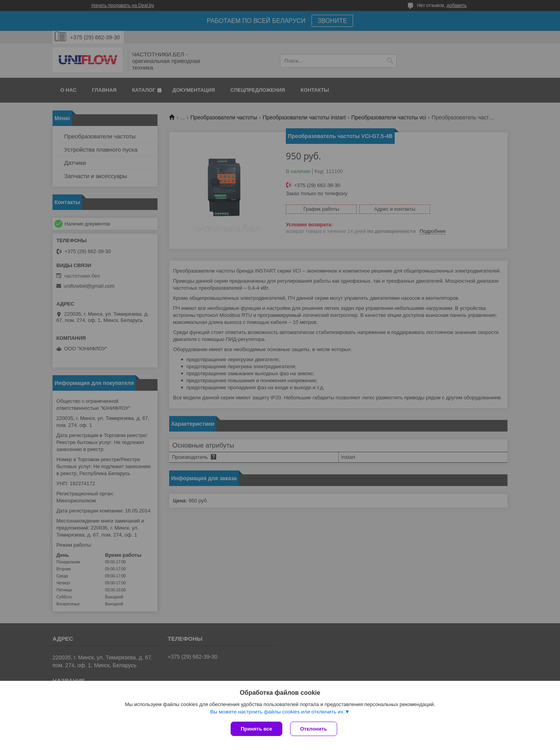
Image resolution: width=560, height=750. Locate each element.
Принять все (256, 729)
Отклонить (314, 729)
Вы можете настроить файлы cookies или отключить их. (277, 712)
